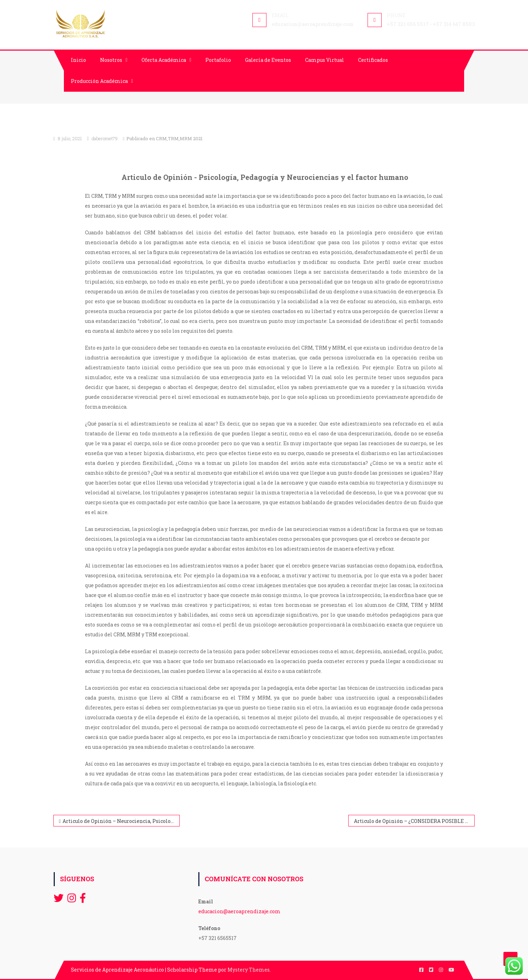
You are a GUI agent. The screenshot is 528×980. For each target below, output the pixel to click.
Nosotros (111, 60)
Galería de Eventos (268, 60)
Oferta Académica (164, 60)
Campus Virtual (325, 60)
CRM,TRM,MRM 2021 (179, 138)
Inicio (78, 60)
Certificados (373, 60)
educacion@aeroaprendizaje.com (239, 911)
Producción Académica (99, 81)
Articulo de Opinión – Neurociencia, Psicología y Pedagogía (121, 821)
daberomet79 (105, 138)
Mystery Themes (249, 970)
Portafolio (218, 60)
